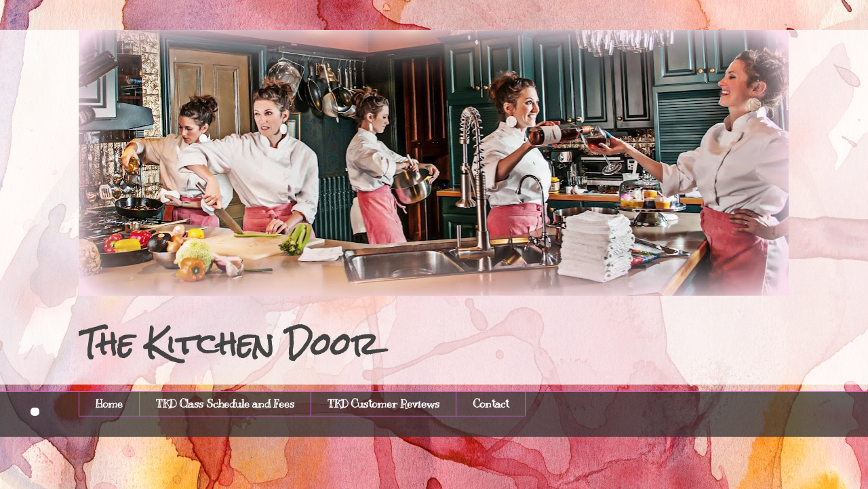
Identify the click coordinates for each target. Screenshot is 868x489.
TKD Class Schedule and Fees (225, 404)
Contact (491, 404)
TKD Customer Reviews (383, 404)
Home (109, 404)
